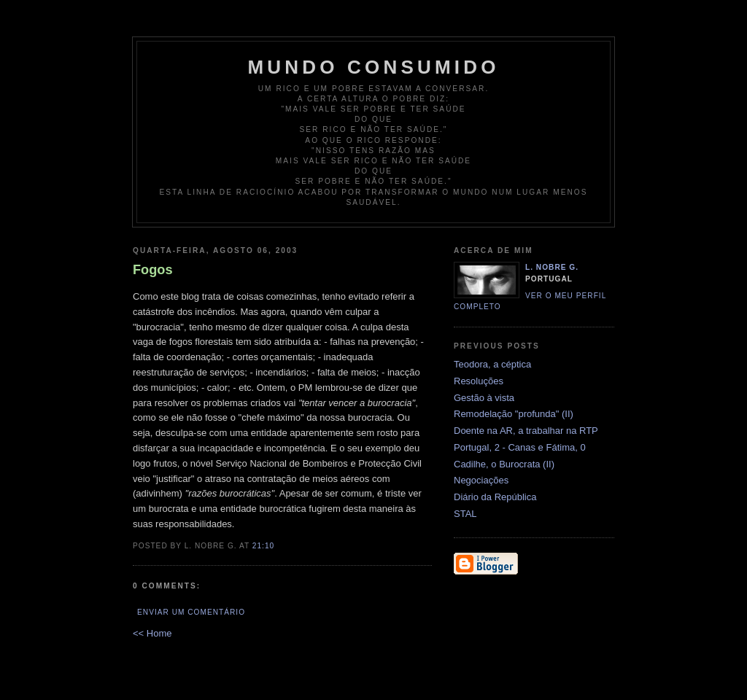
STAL (465, 514)
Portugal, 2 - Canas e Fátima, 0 (520, 447)
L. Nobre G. (552, 267)
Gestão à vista (484, 398)
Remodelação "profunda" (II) (514, 414)
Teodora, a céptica (492, 364)
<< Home (152, 633)
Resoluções (479, 381)
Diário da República (495, 497)
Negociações (481, 480)
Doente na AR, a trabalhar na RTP (526, 431)
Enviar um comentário (191, 612)
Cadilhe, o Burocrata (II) (504, 464)
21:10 (263, 546)
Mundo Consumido (373, 67)
